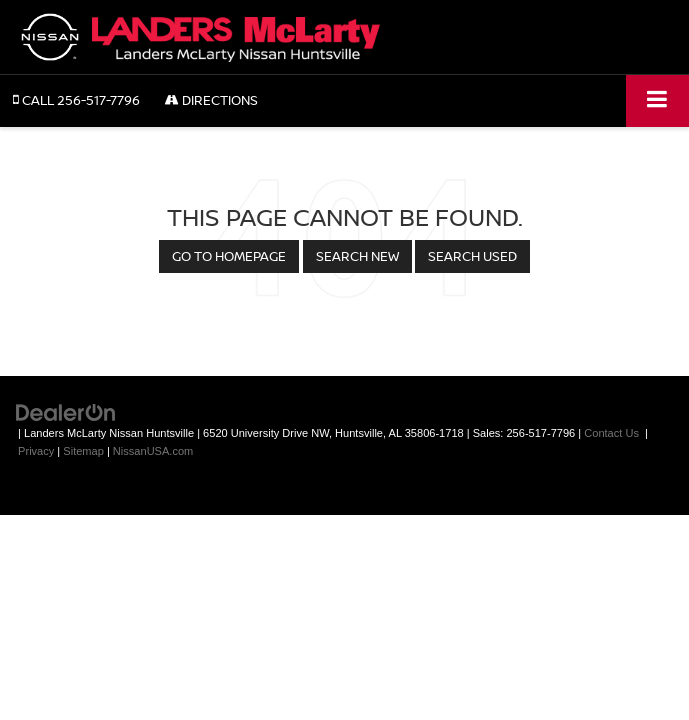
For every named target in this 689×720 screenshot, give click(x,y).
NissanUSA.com (153, 451)
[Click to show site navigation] (657, 100)
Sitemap (83, 451)
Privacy (36, 451)
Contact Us (611, 433)
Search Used (472, 256)
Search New (357, 256)
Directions (211, 100)
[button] (76, 100)
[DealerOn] (66, 411)
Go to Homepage (229, 256)
